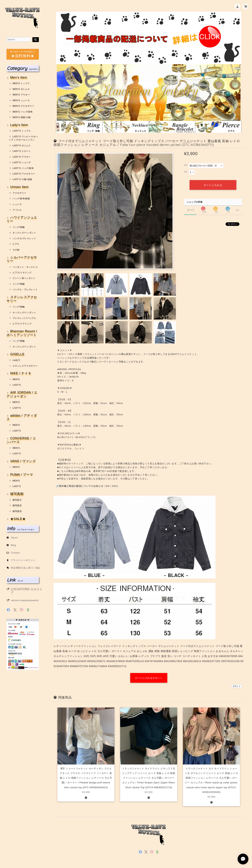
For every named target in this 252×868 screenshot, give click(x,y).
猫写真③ (17, 511)
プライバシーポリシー (23, 560)
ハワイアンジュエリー (22, 219)
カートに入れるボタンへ (149, 678)
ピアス (16, 244)
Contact (15, 553)
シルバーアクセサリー (22, 259)
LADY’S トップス (22, 131)
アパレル (17, 210)
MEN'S (16, 379)
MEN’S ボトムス (21, 89)
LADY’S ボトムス (22, 146)
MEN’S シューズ (21, 100)
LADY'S (17, 385)
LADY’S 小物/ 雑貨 (22, 179)
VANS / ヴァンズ (23, 461)
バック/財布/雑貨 (21, 199)
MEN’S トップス (21, 83)
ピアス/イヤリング (22, 273)
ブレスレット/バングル (24, 318)
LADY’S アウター (22, 157)
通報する (237, 686)
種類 (186, 165)
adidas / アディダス (22, 417)
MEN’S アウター (21, 95)
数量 (186, 172)
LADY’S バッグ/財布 (23, 168)
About (14, 538)
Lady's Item (19, 125)
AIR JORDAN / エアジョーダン (22, 394)
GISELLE (17, 354)
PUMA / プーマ (22, 475)
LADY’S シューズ (22, 162)
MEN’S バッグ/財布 (23, 112)
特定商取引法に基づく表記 (26, 568)
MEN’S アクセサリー (23, 106)
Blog (13, 545)
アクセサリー (19, 193)
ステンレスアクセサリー (22, 299)
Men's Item (19, 78)
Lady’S (16, 360)
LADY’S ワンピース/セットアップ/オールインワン (23, 138)
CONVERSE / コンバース (21, 440)
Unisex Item (19, 187)
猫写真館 (17, 494)
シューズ (17, 204)
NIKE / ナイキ (21, 373)
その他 (16, 250)
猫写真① (17, 500)
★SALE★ (18, 519)
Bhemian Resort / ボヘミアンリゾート (22, 333)
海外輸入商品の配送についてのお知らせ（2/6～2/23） (89, 486)
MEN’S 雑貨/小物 (21, 117)
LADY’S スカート (22, 151)
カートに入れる (213, 185)
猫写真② (17, 506)
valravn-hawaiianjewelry (25, 600)
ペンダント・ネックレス (25, 267)
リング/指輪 (19, 227)
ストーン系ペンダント (24, 278)
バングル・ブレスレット (25, 290)
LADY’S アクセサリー (24, 174)
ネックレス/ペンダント (24, 233)
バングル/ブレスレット (24, 238)
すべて (191, 210)
